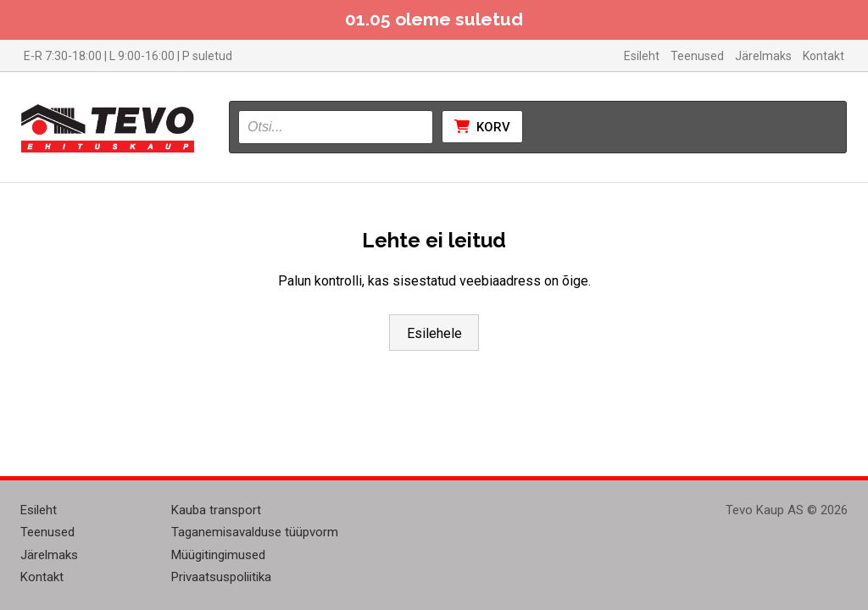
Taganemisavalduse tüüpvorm (255, 532)
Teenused (697, 56)
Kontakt (823, 56)
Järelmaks (763, 56)
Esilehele (434, 333)
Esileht (642, 56)
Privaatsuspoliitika (221, 577)
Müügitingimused (218, 555)
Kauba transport (216, 510)
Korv (482, 127)
